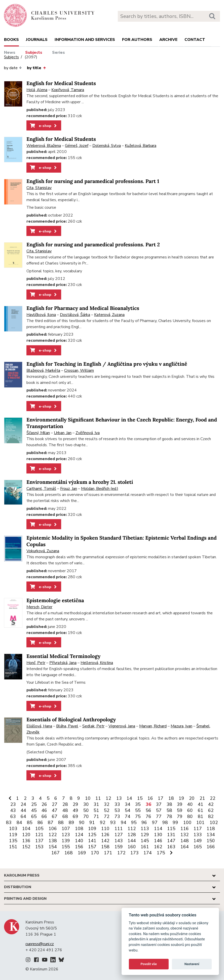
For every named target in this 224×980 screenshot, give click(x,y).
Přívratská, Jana (63, 663)
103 (13, 829)
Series (59, 52)
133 (198, 835)
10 (88, 798)
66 (44, 816)
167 (55, 853)
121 (39, 835)
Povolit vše (149, 964)
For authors (137, 40)
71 (96, 816)
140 (79, 841)
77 (159, 816)
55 (138, 810)
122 (53, 835)
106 (53, 829)
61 (201, 810)
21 (202, 798)
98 (165, 823)
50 (86, 810)
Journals (37, 40)
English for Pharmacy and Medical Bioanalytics (83, 308)
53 (117, 810)
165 (198, 847)
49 (76, 810)
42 (211, 804)
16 (150, 798)
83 (9, 823)
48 (65, 810)
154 (53, 847)
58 (169, 810)
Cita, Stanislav (39, 188)
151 (13, 847)
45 (34, 810)
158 (105, 847)
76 (148, 816)
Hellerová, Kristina (97, 663)
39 (180, 804)
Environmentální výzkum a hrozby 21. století (80, 482)
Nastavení (192, 964)
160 (132, 847)
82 (211, 816)
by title (36, 68)
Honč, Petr (36, 663)
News (10, 52)
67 (55, 816)
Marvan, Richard (153, 726)
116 (185, 829)
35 (138, 804)
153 (39, 847)
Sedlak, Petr (93, 726)
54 (128, 810)
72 (107, 816)
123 (66, 835)
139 (66, 841)
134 (211, 835)
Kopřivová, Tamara (68, 90)
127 (119, 835)
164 (185, 847)
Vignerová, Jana (122, 726)
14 (129, 798)
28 (65, 804)
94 (124, 823)
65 (34, 816)
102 (214, 823)
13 (119, 798)
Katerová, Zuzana (109, 315)
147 (171, 841)
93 (113, 823)
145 (145, 841)
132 (185, 835)
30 (86, 804)
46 (44, 810)
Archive (168, 40)
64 (23, 816)
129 (145, 835)
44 (23, 810)
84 (19, 823)
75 (138, 816)
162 (158, 847)
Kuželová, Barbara (141, 146)
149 (198, 841)
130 (158, 835)
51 (96, 810)
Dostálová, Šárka (75, 315)
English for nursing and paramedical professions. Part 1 (93, 181)
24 (23, 804)
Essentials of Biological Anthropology (71, 720)
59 (180, 810)
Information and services (85, 40)
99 (175, 823)
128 (132, 835)
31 (96, 804)
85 (30, 823)
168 (69, 853)
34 (128, 804)
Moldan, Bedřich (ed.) (100, 489)
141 (92, 841)
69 (76, 816)
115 (171, 829)
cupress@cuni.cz (40, 944)
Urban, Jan (63, 433)
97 (155, 823)
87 (51, 823)
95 (134, 823)
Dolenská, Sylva (107, 146)
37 (159, 804)
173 (135, 853)
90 (82, 823)
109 (92, 829)
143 (119, 841)
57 (159, 810)
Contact (195, 40)
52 (107, 810)
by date (13, 68)
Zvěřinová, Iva (88, 433)
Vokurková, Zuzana (43, 551)
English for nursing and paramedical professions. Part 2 (93, 245)
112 (132, 829)
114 (158, 829)
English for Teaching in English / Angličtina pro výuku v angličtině (107, 364)
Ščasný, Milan (38, 433)
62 (211, 810)
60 (190, 810)
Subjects (34, 52)
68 (65, 816)
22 (213, 798)
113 (145, 829)
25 (34, 804)
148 (185, 841)
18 (171, 798)
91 (92, 823)
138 (53, 841)
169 (82, 853)
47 (55, 810)
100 (187, 823)
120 (26, 835)
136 (26, 841)
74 (128, 816)
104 (26, 829)
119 (13, 835)
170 (95, 853)
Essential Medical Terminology (63, 656)
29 (76, 804)
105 (39, 829)
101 (200, 823)
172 (121, 853)
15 (140, 798)
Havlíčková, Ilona (41, 315)
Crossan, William (79, 370)
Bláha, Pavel (67, 726)
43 (13, 810)
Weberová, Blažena (44, 146)
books (11, 40)
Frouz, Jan (69, 489)
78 (169, 816)
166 (211, 847)
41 (201, 804)
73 (117, 816)
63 (13, 816)
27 (55, 804)
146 (158, 841)
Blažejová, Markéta (43, 370)
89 (71, 823)
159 (119, 847)
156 (79, 847)
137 (39, 841)
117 (198, 829)
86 (40, 823)
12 (108, 798)
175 (161, 853)
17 (161, 798)
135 (13, 841)
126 (105, 835)
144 (132, 841)
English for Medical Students (61, 83)
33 (117, 804)
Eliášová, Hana (39, 726)
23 (13, 804)
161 (145, 847)
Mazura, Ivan (181, 726)
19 (181, 798)
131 (171, 835)
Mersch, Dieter (39, 607)
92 (103, 823)
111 (119, 829)
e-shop (44, 126)
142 (105, 841)
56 (148, 810)
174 (148, 853)
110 (105, 829)
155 (66, 847)
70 (86, 816)
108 (79, 829)
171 (108, 853)
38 (169, 804)
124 (79, 835)
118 (211, 829)
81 (201, 816)
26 (44, 804)
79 (180, 816)
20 (192, 798)
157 (92, 847)
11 (98, 798)
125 (92, 835)
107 (66, 829)
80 (190, 816)
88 (61, 823)
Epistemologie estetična (55, 601)
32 (107, 804)
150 (211, 841)
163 (171, 847)
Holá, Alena (37, 90)
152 (26, 847)
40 (190, 804)
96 (144, 823)
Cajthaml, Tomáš (41, 489)
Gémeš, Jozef (77, 146)
